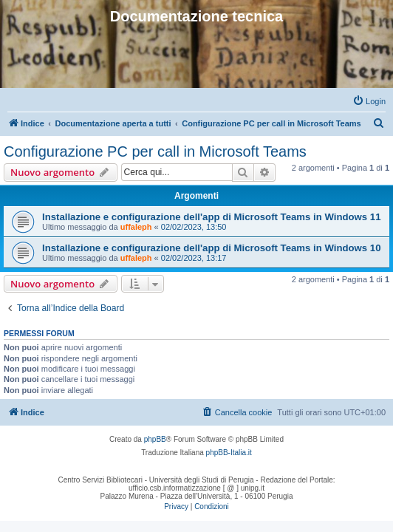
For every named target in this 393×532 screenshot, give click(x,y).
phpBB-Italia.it (229, 453)
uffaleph (136, 227)
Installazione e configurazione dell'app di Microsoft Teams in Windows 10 (212, 248)
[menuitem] (369, 101)
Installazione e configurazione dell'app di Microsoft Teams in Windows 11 (212, 217)
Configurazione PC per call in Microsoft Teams (155, 151)
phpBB (155, 439)
